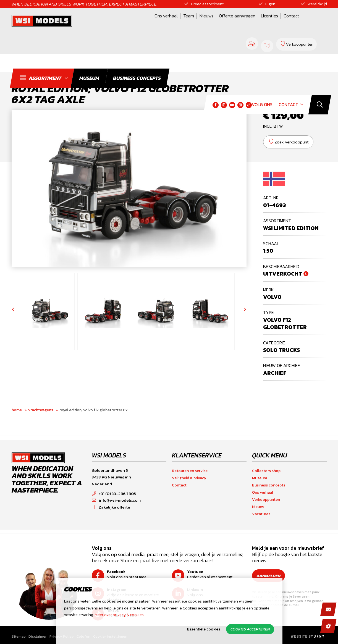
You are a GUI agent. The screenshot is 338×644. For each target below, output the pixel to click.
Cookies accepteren (250, 629)
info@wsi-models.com (116, 500)
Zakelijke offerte (111, 507)
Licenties (217, 23)
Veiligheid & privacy (189, 478)
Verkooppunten (266, 500)
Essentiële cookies (204, 629)
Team (136, 23)
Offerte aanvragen (184, 23)
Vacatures (261, 514)
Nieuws (154, 23)
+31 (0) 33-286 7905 (114, 494)
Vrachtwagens (41, 410)
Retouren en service (190, 471)
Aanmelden (271, 575)
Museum (260, 478)
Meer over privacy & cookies (119, 615)
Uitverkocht (283, 274)
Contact (239, 23)
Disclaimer (38, 637)
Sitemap (19, 637)
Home (17, 410)
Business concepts (269, 485)
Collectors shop (266, 471)
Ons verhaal (113, 23)
